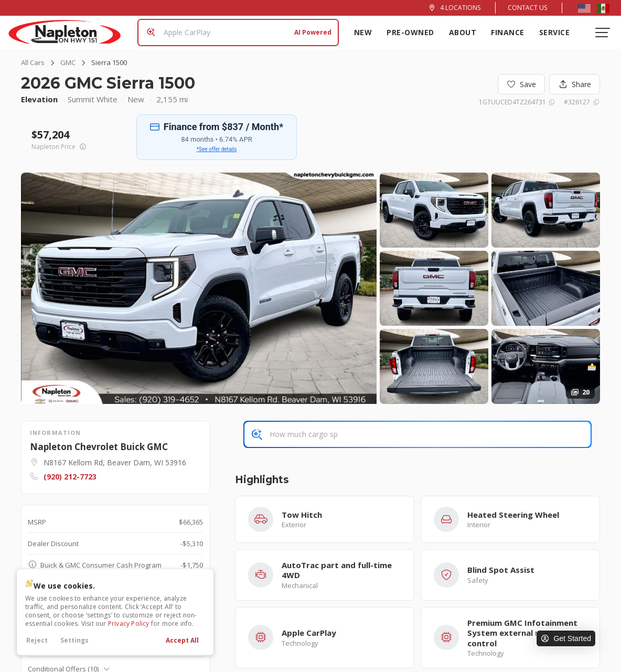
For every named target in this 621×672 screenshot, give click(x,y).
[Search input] (238, 33)
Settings (74, 640)
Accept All (182, 640)
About (463, 32)
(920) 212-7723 (70, 477)
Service (555, 32)
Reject (37, 640)
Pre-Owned (410, 32)
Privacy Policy (129, 623)
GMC (68, 63)
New (363, 32)
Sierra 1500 (109, 63)
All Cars (33, 63)
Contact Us (527, 8)
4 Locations (460, 8)
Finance (508, 32)
